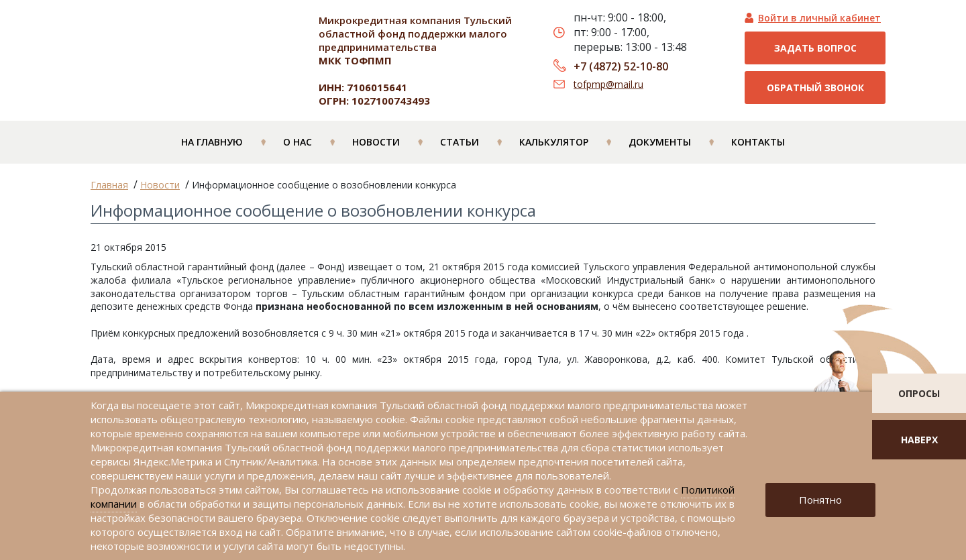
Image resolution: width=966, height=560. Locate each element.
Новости (376, 142)
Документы (660, 142)
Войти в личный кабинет (819, 18)
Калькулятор (554, 142)
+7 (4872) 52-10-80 (621, 66)
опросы (919, 393)
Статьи (460, 142)
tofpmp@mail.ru (608, 84)
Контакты (758, 142)
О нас (298, 142)
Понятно (820, 500)
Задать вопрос (815, 48)
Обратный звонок (815, 88)
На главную (212, 142)
